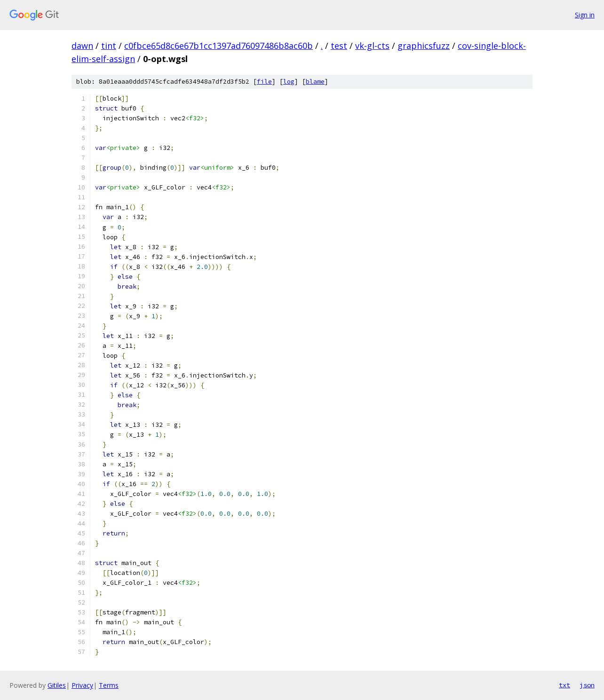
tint (109, 46)
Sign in (585, 15)
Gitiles (57, 685)
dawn (82, 46)
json (587, 685)
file (264, 82)
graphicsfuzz (424, 46)
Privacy (82, 685)
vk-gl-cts (372, 46)
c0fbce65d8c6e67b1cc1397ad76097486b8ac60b (219, 46)
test (339, 46)
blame (315, 82)
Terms (109, 685)
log (289, 82)
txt (564, 685)
